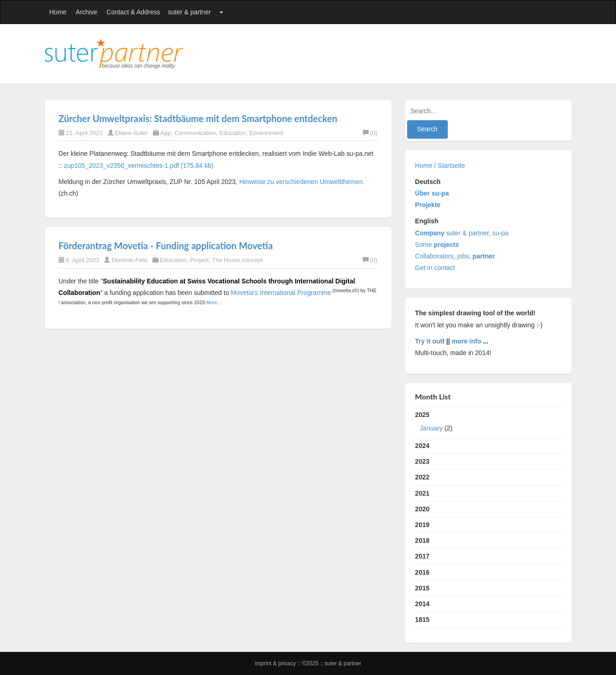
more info (467, 341)
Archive (87, 12)
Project (199, 260)
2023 (422, 461)
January (431, 428)
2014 (422, 604)
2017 (422, 556)
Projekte (428, 205)
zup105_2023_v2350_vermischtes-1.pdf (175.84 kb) (139, 166)
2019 (422, 525)
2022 (422, 477)
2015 (422, 588)
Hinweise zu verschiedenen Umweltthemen (301, 182)
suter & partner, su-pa (462, 233)
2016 (422, 572)
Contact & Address (134, 12)
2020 (422, 509)
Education (233, 133)
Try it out (429, 341)
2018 (422, 540)
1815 (422, 620)
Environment (266, 133)
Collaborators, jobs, (455, 256)
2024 (422, 446)
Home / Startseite (440, 166)
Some (437, 245)
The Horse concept (238, 260)
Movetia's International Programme (281, 293)
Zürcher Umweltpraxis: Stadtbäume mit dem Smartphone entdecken (198, 118)
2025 (488, 423)
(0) (370, 133)
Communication (195, 133)
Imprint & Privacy (276, 663)
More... (214, 302)
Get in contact (435, 268)
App (166, 133)
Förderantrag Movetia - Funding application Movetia (166, 245)
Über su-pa (432, 193)
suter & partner (190, 12)
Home (58, 12)
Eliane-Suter (132, 133)
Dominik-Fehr (129, 260)
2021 (422, 493)
